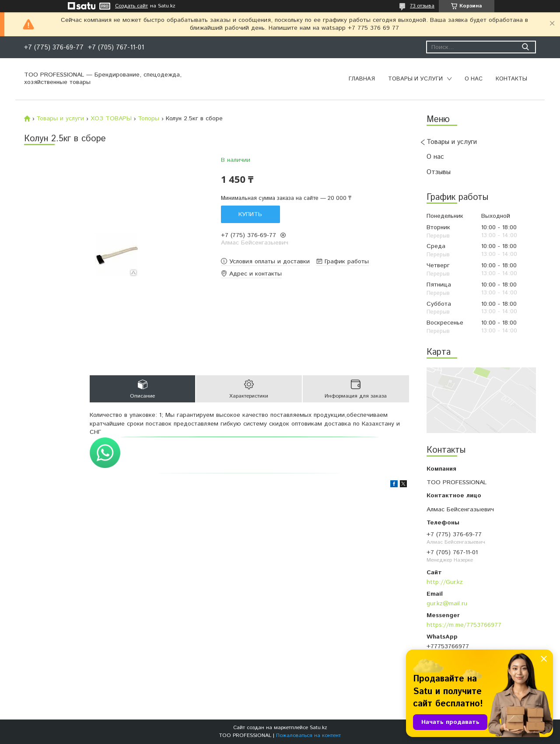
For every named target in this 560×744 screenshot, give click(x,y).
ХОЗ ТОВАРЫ (111, 119)
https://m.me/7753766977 (464, 625)
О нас (474, 79)
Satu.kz (318, 728)
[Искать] (525, 47)
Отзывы (439, 172)
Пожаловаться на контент (308, 735)
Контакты (511, 79)
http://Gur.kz (445, 582)
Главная (362, 79)
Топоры (149, 119)
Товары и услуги (415, 79)
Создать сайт (131, 6)
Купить (250, 214)
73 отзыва (422, 6)
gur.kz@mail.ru (447, 604)
